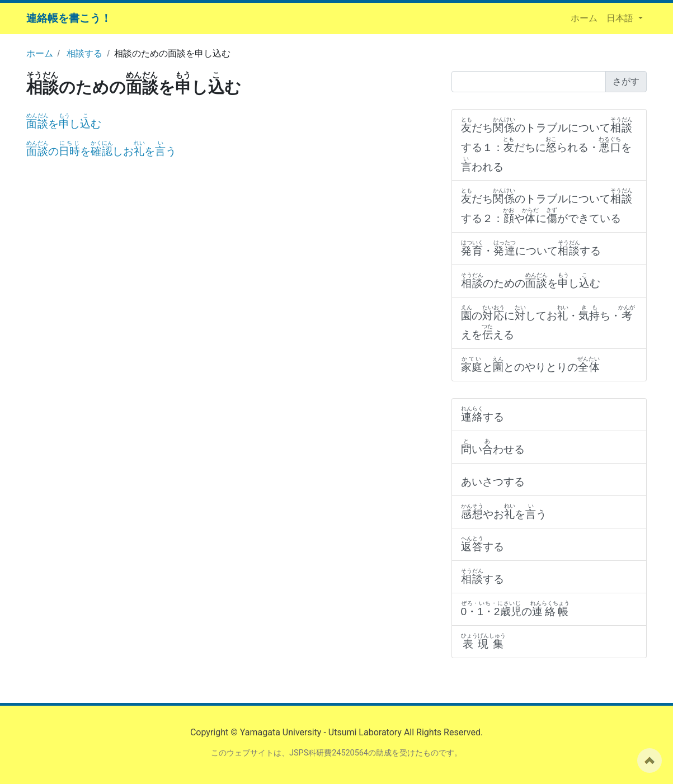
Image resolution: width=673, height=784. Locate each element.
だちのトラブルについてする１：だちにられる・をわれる (547, 144)
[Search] (529, 82)
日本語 (621, 18)
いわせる (493, 447)
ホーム (586, 17)
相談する (84, 53)
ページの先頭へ (650, 761)
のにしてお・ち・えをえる (548, 323)
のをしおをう (102, 151)
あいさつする (493, 482)
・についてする (531, 248)
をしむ (64, 124)
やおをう (504, 511)
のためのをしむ (531, 280)
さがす (626, 81)
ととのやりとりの (531, 364)
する (483, 414)
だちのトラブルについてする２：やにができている (547, 206)
